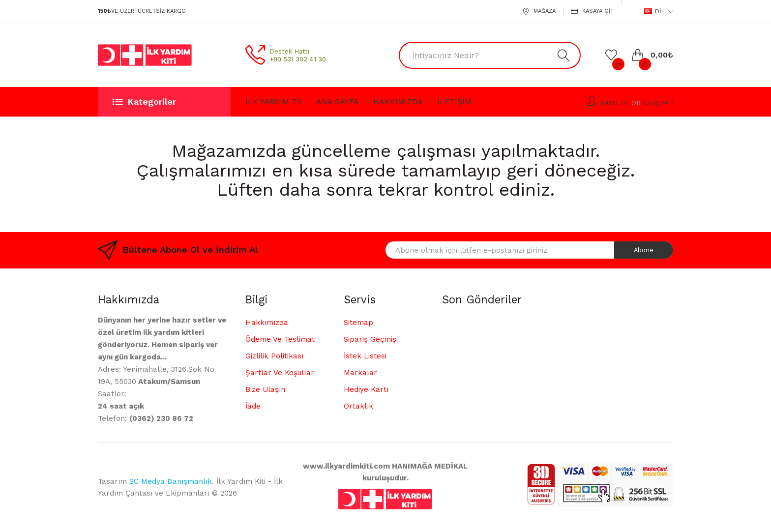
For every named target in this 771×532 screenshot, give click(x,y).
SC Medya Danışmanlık (171, 481)
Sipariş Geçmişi (371, 339)
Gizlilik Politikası (274, 356)
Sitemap (358, 323)
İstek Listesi (365, 356)
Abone (644, 250)
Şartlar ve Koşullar (280, 373)
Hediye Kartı (366, 389)
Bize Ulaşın (265, 389)
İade (253, 406)
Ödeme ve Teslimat (280, 339)
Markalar (360, 373)
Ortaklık (358, 406)
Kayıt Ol (615, 103)
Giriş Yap (658, 103)
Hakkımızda (267, 323)
